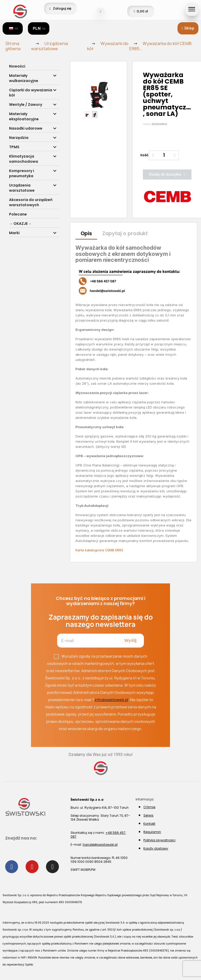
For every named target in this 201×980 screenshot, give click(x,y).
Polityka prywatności (159, 840)
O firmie (149, 807)
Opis (86, 233)
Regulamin (152, 832)
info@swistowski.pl (111, 700)
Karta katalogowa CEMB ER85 (99, 550)
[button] (188, 28)
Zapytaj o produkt (125, 233)
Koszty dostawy (156, 848)
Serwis (148, 815)
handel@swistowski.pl (100, 845)
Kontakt (149, 824)
